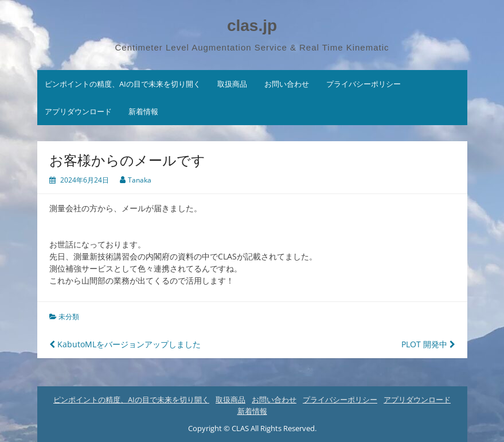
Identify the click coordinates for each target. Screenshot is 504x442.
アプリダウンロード (78, 111)
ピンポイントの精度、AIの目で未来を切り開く (123, 84)
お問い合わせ (287, 84)
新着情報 (143, 111)
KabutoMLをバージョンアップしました (125, 344)
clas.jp (252, 26)
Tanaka (140, 180)
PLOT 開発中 (428, 344)
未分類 (69, 317)
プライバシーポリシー (364, 84)
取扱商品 (232, 84)
